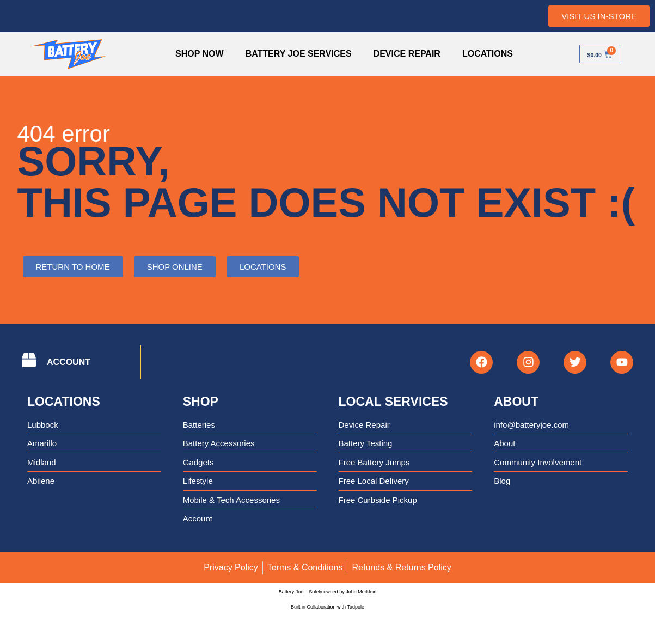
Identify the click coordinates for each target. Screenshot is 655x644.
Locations (482, 54)
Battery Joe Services (293, 54)
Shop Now (194, 54)
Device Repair (401, 54)
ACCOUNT (69, 364)
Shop (201, 406)
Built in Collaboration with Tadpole (327, 611)
